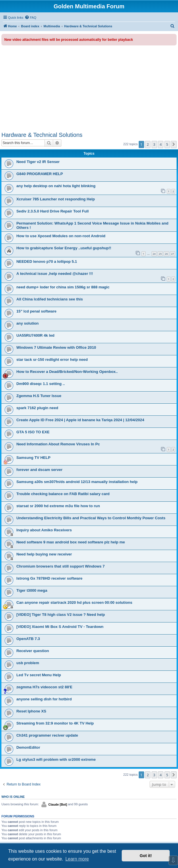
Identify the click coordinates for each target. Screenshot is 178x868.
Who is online (13, 797)
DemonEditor (28, 747)
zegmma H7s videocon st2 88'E (44, 687)
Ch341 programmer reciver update (47, 735)
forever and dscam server (39, 470)
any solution (28, 323)
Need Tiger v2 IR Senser (38, 162)
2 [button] (148, 144)
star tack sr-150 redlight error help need (52, 360)
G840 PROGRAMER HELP (40, 174)
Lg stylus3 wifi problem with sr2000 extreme (56, 759)
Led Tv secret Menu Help (39, 675)
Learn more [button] (77, 859)
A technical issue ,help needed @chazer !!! (55, 274)
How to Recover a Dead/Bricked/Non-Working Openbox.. (67, 372)
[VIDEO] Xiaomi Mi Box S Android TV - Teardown (60, 627)
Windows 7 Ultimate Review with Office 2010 (56, 347)
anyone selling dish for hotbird (44, 699)
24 (154, 254)
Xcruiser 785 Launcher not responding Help (56, 199)
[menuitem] (30, 18)
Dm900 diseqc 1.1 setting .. (41, 384)
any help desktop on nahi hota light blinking (56, 186)
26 (166, 254)
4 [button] (161, 144)
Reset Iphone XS (31, 711)
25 (160, 254)
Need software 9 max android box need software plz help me (71, 542)
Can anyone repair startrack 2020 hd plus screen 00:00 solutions (74, 602)
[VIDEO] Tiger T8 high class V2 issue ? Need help (61, 615)
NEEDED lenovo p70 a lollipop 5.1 (47, 261)
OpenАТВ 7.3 (28, 639)
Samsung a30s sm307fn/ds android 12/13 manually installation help (77, 482)
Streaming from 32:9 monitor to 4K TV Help (55, 723)
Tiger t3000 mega (32, 590)
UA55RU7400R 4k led (35, 335)
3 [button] (154, 144)
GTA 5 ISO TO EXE (33, 432)
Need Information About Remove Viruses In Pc (58, 444)
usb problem (28, 663)
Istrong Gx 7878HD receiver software (49, 578)
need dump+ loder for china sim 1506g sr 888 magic (63, 287)
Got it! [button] (146, 856)
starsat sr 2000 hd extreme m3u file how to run (58, 506)
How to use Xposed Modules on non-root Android (61, 236)
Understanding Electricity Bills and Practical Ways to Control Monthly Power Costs (91, 518)
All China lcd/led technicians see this (50, 299)
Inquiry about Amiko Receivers (44, 530)
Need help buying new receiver (44, 554)
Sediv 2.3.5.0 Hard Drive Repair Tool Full (53, 211)
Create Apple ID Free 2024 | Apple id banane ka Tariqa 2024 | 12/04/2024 (80, 420)
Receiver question (33, 651)
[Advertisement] (89, 89)
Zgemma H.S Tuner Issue (39, 396)
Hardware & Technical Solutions (42, 135)
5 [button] (167, 144)
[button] (174, 144)
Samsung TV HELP (33, 458)
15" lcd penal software (36, 311)
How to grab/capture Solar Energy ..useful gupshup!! (64, 248)
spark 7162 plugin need (37, 408)
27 (173, 254)
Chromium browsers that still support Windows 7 (61, 566)
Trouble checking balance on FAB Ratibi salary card (63, 494)
